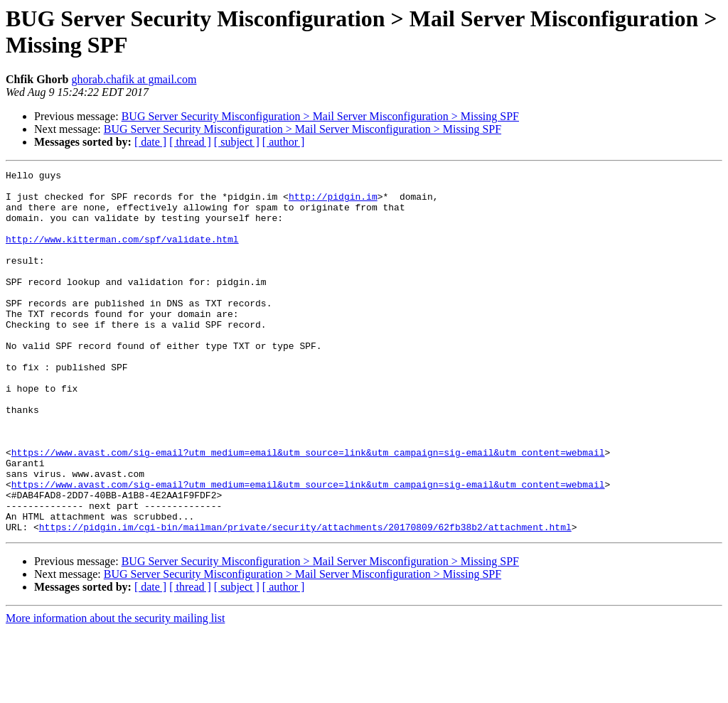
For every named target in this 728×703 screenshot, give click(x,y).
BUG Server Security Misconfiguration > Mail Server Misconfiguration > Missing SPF (320, 116)
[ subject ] (237, 142)
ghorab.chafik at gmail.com (134, 79)
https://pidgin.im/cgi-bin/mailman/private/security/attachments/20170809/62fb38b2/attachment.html (305, 599)
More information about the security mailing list (115, 691)
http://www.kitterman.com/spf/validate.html (122, 254)
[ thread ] (190, 142)
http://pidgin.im (333, 203)
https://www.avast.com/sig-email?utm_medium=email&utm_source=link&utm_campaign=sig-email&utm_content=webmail (308, 510)
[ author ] (284, 142)
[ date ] (150, 142)
